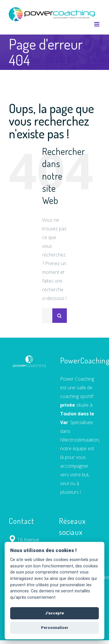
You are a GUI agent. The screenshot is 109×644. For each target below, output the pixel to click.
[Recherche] (60, 316)
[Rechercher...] (47, 316)
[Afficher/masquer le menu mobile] (97, 24)
